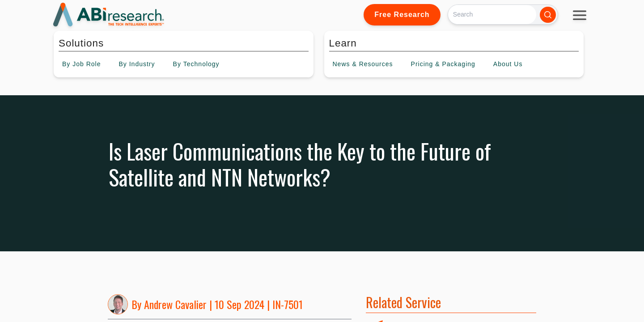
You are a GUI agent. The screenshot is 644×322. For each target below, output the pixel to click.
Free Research (402, 15)
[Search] (492, 15)
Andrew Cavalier (175, 304)
